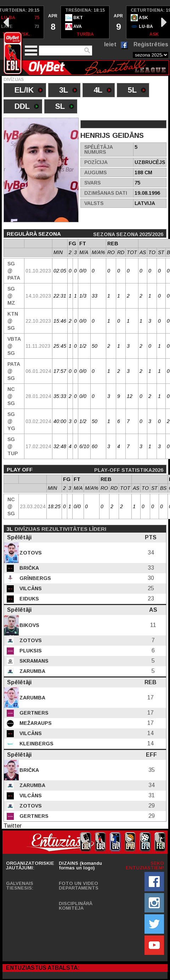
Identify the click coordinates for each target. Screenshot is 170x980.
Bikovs (29, 625)
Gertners (33, 713)
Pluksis (30, 651)
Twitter (13, 826)
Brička (29, 568)
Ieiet (110, 44)
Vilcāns (30, 588)
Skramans (33, 661)
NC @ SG (11, 396)
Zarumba (32, 671)
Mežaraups (35, 723)
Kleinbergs (36, 744)
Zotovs (30, 553)
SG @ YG (11, 421)
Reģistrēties (151, 44)
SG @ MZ (11, 296)
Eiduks (29, 599)
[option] (52, 22)
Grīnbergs (35, 578)
